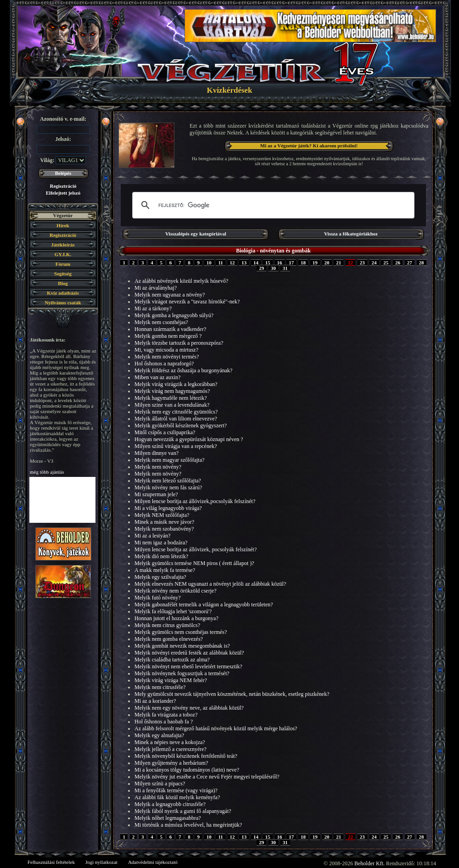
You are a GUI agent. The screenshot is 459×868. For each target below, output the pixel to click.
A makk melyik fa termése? (165, 570)
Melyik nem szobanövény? (164, 529)
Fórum (63, 264)
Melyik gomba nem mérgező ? (168, 336)
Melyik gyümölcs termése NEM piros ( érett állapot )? (194, 563)
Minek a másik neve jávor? (164, 522)
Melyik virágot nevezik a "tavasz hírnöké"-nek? (187, 302)
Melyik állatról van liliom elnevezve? (176, 419)
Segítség (63, 274)
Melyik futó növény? (158, 598)
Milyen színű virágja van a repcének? (176, 446)
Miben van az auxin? (157, 377)
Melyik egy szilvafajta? (160, 577)
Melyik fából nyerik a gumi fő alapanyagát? (183, 811)
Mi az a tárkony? (153, 308)
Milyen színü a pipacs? (160, 784)
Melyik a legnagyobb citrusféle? (170, 804)
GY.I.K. (63, 254)
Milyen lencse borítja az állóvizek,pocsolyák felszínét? (195, 501)
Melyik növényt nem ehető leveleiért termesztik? (188, 666)
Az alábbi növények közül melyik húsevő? (181, 281)
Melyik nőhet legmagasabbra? (168, 818)
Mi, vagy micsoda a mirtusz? (166, 350)
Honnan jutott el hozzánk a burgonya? (176, 618)
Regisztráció (63, 186)
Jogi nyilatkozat (101, 862)
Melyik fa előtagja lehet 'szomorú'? (173, 611)
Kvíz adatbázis (63, 293)
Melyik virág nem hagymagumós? (172, 391)
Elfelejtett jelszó (63, 193)
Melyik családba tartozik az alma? (172, 660)
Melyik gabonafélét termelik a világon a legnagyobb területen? (204, 605)
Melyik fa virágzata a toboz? (166, 715)
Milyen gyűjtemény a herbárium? (171, 763)
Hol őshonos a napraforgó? (164, 364)
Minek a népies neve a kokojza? (170, 742)
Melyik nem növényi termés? (167, 357)
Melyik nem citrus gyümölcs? (167, 625)
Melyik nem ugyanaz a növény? (170, 295)
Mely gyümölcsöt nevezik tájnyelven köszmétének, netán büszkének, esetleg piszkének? (232, 694)
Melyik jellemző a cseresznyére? (171, 749)
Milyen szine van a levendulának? (172, 405)
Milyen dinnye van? (157, 453)
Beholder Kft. (369, 863)
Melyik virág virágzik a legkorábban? (176, 384)
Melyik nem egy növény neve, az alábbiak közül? (189, 708)
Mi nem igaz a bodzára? (161, 543)
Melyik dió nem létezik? (161, 556)
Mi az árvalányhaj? (156, 288)
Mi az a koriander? (155, 701)
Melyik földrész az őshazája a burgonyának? (183, 370)
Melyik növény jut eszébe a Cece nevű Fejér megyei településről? (207, 777)
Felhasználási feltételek (51, 862)
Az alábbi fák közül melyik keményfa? (177, 797)
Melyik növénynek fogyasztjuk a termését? (182, 673)
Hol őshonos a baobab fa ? (164, 722)
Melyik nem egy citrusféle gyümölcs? (176, 412)
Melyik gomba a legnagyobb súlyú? (174, 315)
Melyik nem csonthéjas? (161, 322)
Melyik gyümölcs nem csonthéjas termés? (181, 632)
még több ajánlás (47, 472)
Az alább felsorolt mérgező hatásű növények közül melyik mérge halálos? (216, 728)
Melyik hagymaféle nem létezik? (171, 398)
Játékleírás (63, 245)
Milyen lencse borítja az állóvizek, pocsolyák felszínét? (196, 549)
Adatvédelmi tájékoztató (153, 862)
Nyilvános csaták (63, 302)
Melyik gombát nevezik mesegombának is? (182, 646)
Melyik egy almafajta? (159, 735)
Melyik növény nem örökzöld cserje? (176, 591)
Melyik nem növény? (158, 467)
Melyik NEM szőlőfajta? (162, 515)
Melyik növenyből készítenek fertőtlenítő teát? (186, 756)
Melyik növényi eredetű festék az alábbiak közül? (189, 653)
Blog (63, 283)
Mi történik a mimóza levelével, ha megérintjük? (188, 825)
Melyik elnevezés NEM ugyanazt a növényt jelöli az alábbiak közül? (210, 584)
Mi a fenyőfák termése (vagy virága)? (176, 790)
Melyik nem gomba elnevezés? (169, 639)
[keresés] (272, 205)
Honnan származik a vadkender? (170, 329)
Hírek (63, 225)
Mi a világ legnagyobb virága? (168, 508)
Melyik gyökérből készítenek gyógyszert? (181, 426)
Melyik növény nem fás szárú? (168, 487)
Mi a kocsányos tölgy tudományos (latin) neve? (187, 770)
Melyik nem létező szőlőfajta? (168, 481)
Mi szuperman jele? (156, 494)
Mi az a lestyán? (152, 536)
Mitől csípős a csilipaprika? (165, 432)
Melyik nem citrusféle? (160, 687)
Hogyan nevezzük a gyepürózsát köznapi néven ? (189, 439)
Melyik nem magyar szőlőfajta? (169, 460)
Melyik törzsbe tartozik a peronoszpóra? (179, 343)
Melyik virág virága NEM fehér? (171, 680)
